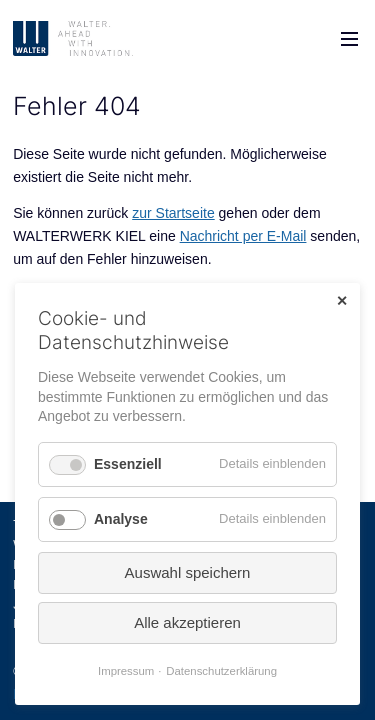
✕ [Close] (342, 301)
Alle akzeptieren (187, 622)
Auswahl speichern (188, 572)
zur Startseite (173, 213)
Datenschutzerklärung (221, 671)
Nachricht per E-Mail (243, 236)
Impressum (126, 671)
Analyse (121, 519)
